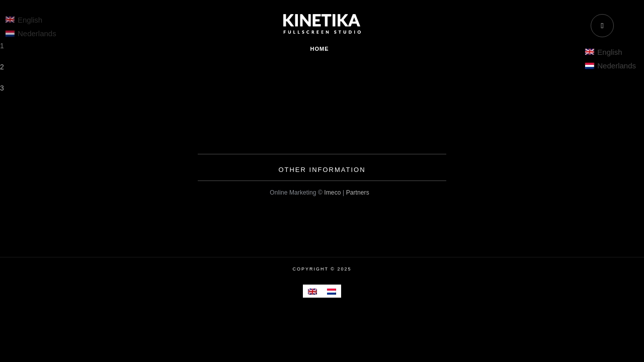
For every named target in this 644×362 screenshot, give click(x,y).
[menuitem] (611, 52)
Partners (358, 193)
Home (320, 49)
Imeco (332, 193)
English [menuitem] (610, 52)
